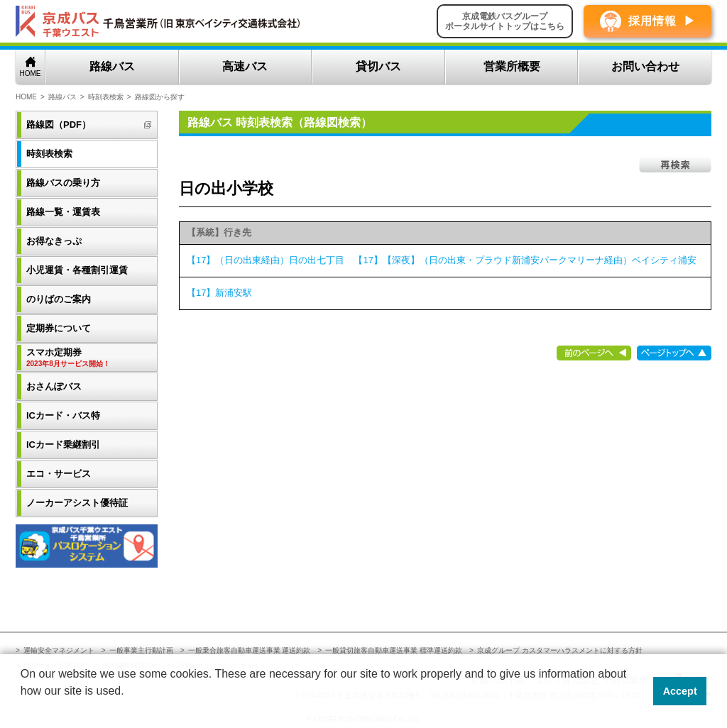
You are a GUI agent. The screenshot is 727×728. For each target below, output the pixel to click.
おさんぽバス (54, 386)
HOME (31, 73)
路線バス (112, 66)
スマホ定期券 (88, 358)
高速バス (245, 66)
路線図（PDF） (59, 125)
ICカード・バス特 (63, 415)
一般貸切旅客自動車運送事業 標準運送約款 (394, 650)
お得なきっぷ (54, 241)
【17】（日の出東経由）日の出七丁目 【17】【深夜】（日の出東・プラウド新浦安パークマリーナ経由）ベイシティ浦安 (442, 260)
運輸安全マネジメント (59, 650)
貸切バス (378, 66)
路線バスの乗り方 (63, 183)
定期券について (59, 328)
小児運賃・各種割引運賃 (77, 270)
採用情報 (652, 21)
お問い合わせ (645, 66)
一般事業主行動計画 (141, 650)
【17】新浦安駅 (219, 293)
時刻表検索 (106, 97)
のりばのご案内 (59, 299)
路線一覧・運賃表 (63, 212)
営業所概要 (512, 66)
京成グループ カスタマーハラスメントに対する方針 (560, 650)
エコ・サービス (59, 474)
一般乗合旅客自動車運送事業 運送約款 (250, 650)
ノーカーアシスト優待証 (77, 503)
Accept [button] (680, 691)
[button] (23, 710)
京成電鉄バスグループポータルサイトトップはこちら (505, 21)
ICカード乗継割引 (63, 445)
